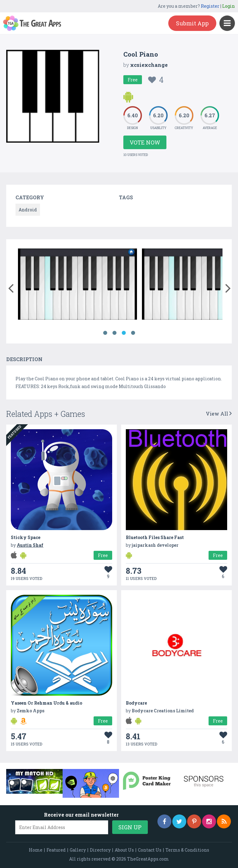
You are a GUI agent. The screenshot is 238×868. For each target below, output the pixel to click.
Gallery (78, 850)
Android (28, 210)
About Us (124, 850)
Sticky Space (26, 537)
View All (219, 414)
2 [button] (114, 333)
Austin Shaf (30, 545)
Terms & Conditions (187, 850)
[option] (77, 285)
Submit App (192, 23)
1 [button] (105, 333)
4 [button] (133, 333)
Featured (56, 850)
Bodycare (136, 703)
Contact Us (150, 850)
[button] (11, 287)
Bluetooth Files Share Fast (155, 537)
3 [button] (124, 333)
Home (36, 850)
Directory (100, 850)
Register (210, 6)
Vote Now (145, 142)
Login (229, 6)
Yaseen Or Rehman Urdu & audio (46, 703)
